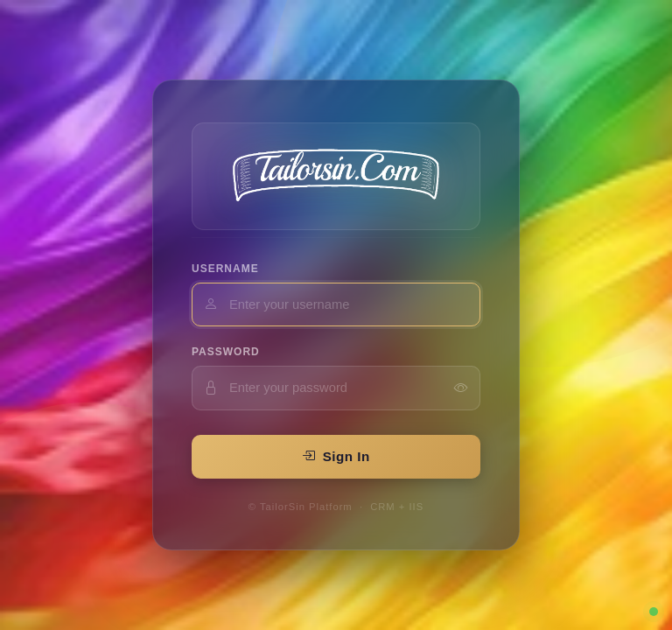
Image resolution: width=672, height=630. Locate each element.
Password (226, 352)
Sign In (336, 455)
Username (225, 269)
